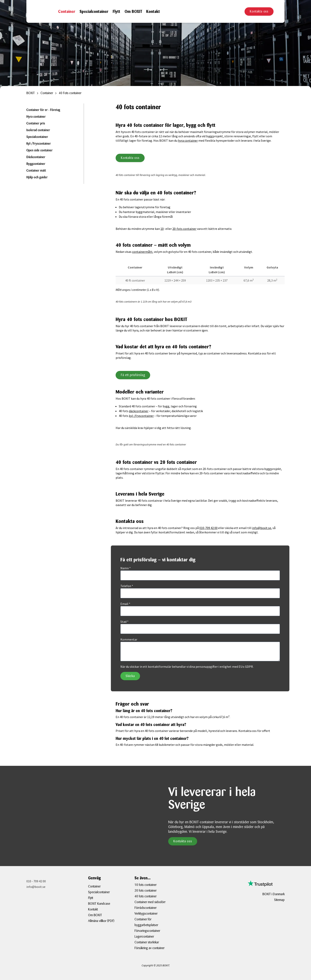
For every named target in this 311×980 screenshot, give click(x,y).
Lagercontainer (144, 937)
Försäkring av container (149, 948)
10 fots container (145, 885)
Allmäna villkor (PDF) (101, 921)
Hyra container (36, 117)
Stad (124, 622)
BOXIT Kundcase (99, 904)
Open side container (39, 151)
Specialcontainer (94, 11)
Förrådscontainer (145, 908)
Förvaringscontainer (147, 931)
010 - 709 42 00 (36, 881)
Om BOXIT (133, 11)
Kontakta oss (259, 11)
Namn (126, 568)
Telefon (127, 586)
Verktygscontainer (146, 914)
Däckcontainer (36, 157)
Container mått (36, 171)
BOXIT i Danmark (274, 894)
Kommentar (129, 639)
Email (125, 604)
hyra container (188, 140)
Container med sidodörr (150, 902)
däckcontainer (139, 411)
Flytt (116, 11)
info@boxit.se (262, 528)
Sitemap (279, 900)
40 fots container (145, 896)
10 (162, 229)
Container (67, 11)
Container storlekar (147, 942)
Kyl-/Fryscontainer (39, 144)
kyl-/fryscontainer (141, 416)
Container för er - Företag (43, 110)
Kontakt (153, 11)
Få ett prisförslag (133, 375)
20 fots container (145, 891)
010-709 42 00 (208, 528)
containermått (142, 252)
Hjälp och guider (37, 178)
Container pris (36, 124)
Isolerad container (38, 130)
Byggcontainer (36, 164)
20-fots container (184, 229)
